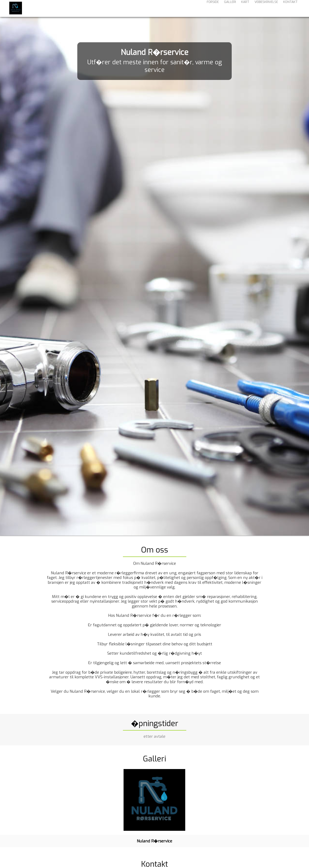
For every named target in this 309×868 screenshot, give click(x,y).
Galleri (230, 8)
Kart (245, 8)
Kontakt (290, 8)
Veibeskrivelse (266, 8)
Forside (213, 8)
